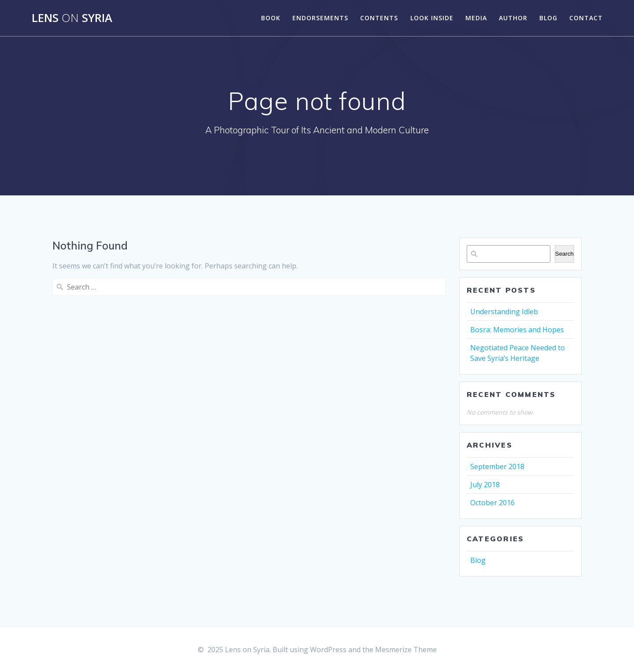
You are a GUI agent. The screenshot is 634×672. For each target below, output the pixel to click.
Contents (379, 18)
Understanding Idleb (504, 312)
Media (476, 18)
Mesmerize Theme (406, 650)
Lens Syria (72, 18)
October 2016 (492, 503)
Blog (548, 18)
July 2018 (485, 485)
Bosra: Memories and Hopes (517, 330)
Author (513, 18)
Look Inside (432, 18)
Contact (586, 18)
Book (271, 18)
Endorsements (320, 18)
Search (564, 254)
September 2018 (497, 466)
